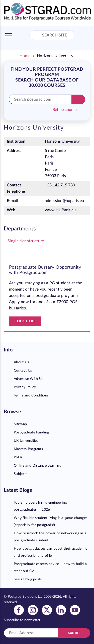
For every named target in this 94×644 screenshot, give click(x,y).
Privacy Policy (25, 387)
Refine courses (65, 110)
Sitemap (20, 424)
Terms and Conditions (31, 395)
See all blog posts (28, 579)
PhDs (18, 457)
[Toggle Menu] (9, 35)
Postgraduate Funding (31, 432)
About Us (21, 362)
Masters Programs (28, 449)
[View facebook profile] (19, 610)
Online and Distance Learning (37, 466)
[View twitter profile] (47, 610)
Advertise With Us (28, 379)
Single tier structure (26, 241)
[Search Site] (37, 36)
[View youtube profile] (75, 610)
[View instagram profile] (33, 610)
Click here (25, 321)
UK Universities (26, 441)
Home (25, 56)
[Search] (78, 99)
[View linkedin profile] (61, 610)
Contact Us (23, 371)
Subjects (21, 474)
